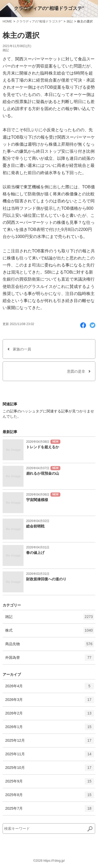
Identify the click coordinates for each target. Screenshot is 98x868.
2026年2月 (50, 715)
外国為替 (50, 659)
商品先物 (50, 646)
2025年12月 (50, 742)
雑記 (70, 21)
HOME (7, 21)
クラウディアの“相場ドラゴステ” (49, 8)
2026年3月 (50, 701)
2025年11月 (50, 756)
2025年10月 (50, 769)
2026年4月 (50, 688)
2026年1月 (50, 729)
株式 (50, 632)
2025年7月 (50, 810)
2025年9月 (50, 783)
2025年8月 (50, 797)
